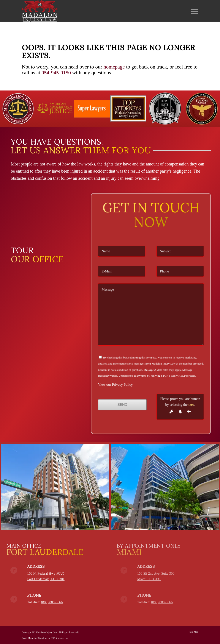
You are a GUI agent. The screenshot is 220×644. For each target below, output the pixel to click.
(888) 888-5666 (52, 602)
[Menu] (193, 11)
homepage (114, 67)
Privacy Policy (129, 369)
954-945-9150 (56, 73)
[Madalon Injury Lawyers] (40, 11)
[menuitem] (193, 11)
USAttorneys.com (59, 638)
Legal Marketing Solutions (35, 638)
